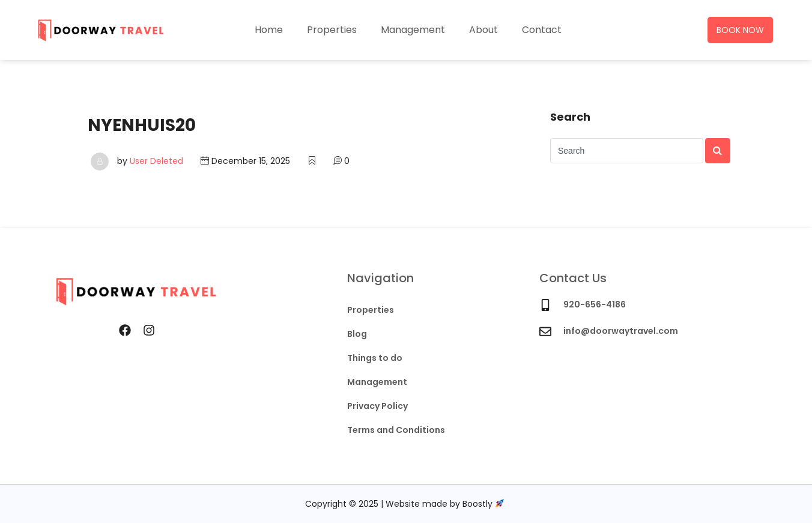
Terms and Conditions (396, 430)
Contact (542, 30)
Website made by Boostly (445, 504)
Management (413, 30)
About (483, 30)
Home (269, 30)
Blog (357, 334)
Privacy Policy (377, 406)
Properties (332, 30)
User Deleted (156, 161)
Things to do (375, 358)
